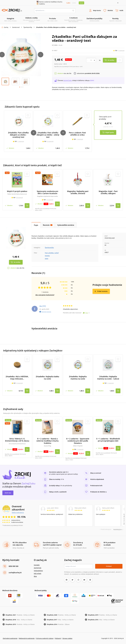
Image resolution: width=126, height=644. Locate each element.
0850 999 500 (13, 566)
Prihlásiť (109, 566)
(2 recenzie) (50, 141)
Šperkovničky (28, 27)
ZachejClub (38, 568)
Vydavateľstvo (38, 570)
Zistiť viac (8, 493)
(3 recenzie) (19, 383)
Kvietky (47, 256)
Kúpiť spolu (110, 132)
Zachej (6, 27)
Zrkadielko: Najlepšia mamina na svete (78, 378)
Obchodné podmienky (10, 638)
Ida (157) (43, 306)
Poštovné (58, 638)
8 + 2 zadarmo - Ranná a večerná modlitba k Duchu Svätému (47, 441)
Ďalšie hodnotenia (18, 512)
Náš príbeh (38, 573)
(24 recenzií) (19, 197)
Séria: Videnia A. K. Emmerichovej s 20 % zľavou (17, 440)
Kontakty (37, 565)
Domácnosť (16, 27)
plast (47, 258)
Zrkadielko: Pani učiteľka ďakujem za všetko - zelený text (48, 135)
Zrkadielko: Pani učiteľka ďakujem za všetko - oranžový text (18, 135)
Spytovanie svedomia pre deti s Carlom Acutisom (47, 192)
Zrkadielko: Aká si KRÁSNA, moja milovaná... (17, 378)
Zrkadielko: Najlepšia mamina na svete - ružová (108, 378)
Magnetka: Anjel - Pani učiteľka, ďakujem (108, 192)
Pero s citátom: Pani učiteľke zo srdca (77, 134)
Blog (35, 576)
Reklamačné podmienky (27, 638)
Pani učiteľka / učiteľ (52, 253)
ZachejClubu (68, 81)
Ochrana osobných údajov (45, 638)
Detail (81, 3)
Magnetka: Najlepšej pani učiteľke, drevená (78, 192)
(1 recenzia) (121, 50)
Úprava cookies (67, 638)
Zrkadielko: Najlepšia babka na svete (47, 378)
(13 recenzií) (50, 200)
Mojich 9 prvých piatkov (17, 191)
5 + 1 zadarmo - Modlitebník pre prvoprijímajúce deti (108, 440)
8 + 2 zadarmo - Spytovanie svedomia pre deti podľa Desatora (78, 441)
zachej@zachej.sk (15, 572)
